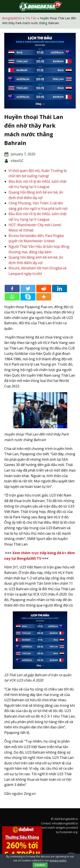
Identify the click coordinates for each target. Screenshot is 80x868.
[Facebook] (12, 289)
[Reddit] (44, 289)
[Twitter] (28, 289)
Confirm (40, 865)
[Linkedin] (60, 289)
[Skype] (28, 297)
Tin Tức (31, 18)
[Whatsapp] (12, 297)
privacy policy (58, 860)
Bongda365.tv (12, 18)
